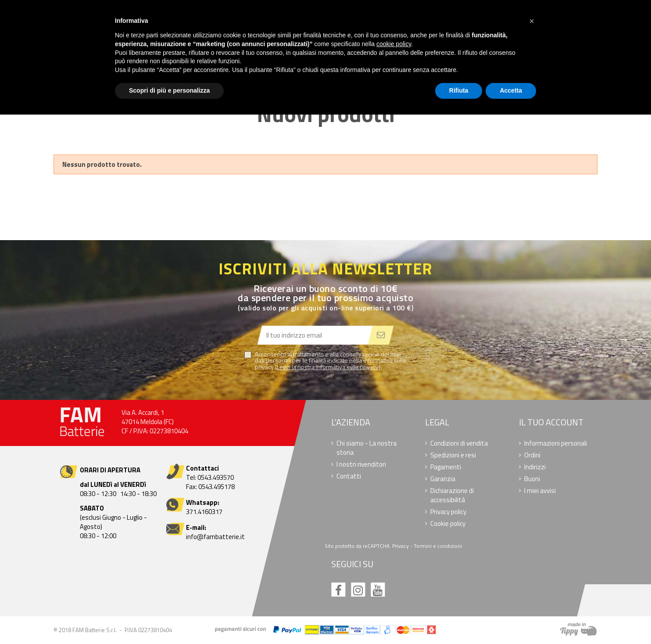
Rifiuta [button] (459, 90)
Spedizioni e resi (453, 455)
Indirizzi (535, 467)
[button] (532, 21)
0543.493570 (216, 477)
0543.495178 (216, 487)
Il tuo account (551, 422)
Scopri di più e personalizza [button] (169, 90)
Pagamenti (446, 467)
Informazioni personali (556, 443)
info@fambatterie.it (215, 537)
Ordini (532, 455)
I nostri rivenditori (362, 464)
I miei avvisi (540, 491)
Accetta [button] (511, 90)
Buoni (532, 479)
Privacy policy (448, 512)
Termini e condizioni (438, 546)
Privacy (401, 546)
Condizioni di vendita (459, 443)
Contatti (349, 476)
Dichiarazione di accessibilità (452, 495)
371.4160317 (204, 512)
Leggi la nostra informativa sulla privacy (328, 367)
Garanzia (443, 479)
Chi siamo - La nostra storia (367, 448)
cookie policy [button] (394, 44)
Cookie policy (448, 523)
